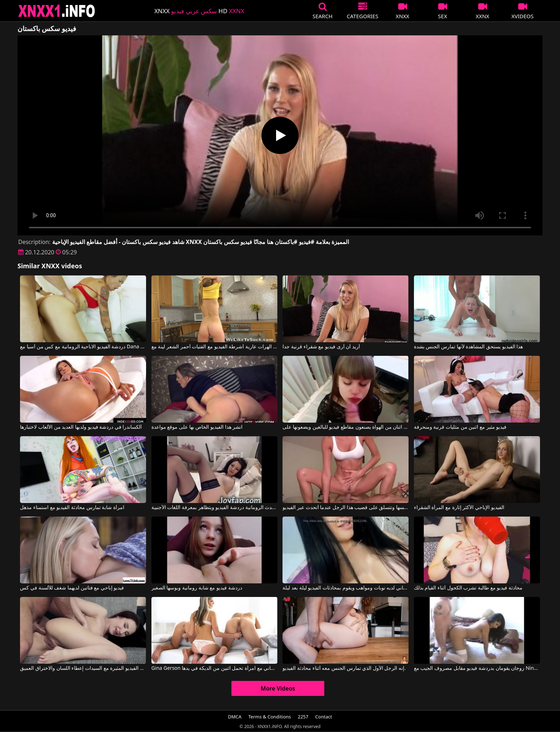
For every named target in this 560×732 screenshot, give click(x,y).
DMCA (235, 717)
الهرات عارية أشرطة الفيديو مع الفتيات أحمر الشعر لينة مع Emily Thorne (214, 347)
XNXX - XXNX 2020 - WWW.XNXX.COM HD (57, 11)
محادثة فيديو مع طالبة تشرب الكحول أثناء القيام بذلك (468, 588)
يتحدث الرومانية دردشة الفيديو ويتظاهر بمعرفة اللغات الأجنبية (214, 508)
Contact (324, 717)
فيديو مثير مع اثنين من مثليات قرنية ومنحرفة (460, 427)
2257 (303, 717)
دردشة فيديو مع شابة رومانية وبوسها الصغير (197, 588)
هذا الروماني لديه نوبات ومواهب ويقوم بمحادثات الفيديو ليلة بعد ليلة (346, 588)
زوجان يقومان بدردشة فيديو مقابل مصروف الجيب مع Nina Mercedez (477, 668)
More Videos (278, 688)
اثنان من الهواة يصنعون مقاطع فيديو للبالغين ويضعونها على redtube (346, 427)
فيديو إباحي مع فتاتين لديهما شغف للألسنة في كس (72, 588)
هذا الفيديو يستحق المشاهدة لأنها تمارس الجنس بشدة (468, 347)
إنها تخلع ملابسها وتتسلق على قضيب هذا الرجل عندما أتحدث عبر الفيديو (346, 508)
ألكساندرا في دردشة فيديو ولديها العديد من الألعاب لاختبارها (81, 427)
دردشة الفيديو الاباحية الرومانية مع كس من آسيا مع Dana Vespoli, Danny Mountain (83, 347)
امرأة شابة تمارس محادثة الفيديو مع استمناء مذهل (72, 508)
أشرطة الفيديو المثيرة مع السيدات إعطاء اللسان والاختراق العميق (83, 668)
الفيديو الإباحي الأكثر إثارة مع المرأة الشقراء (459, 508)
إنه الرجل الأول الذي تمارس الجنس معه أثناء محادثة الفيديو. (344, 668)
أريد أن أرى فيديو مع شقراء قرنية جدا (321, 347)
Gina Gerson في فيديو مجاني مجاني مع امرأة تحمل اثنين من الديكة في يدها (214, 668)
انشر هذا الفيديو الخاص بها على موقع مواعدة (197, 427)
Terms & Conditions (269, 717)
